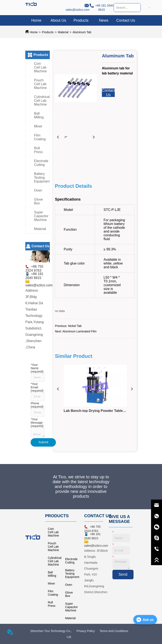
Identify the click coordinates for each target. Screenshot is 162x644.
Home (34, 32)
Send (123, 574)
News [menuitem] (104, 20)
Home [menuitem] (36, 20)
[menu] (81, 20)
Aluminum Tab (82, 32)
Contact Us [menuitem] (126, 20)
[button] (81, 20)
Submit (43, 442)
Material (63, 32)
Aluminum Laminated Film (80, 331)
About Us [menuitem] (58, 20)
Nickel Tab (75, 326)
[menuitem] (81, 20)
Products (48, 32)
